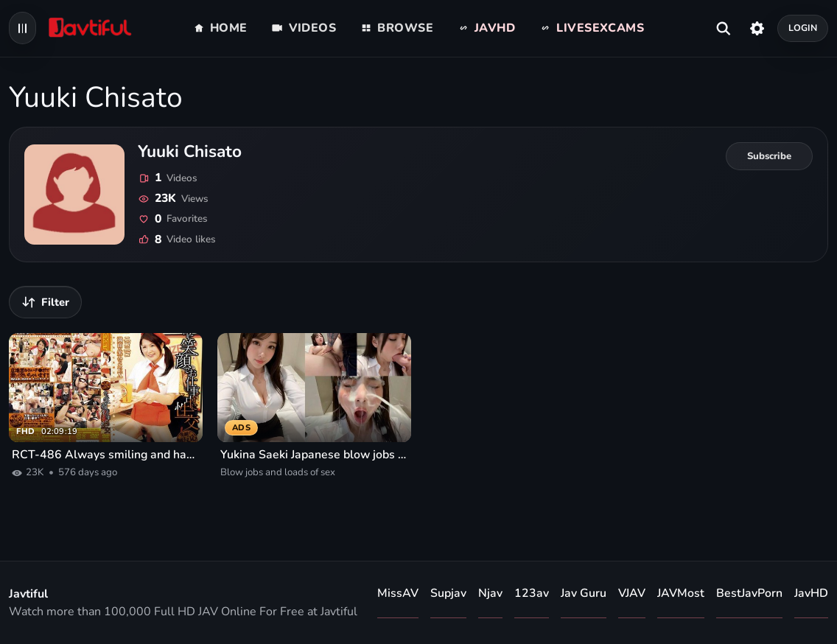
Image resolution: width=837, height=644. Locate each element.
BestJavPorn (749, 593)
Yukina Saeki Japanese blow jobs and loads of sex (314, 455)
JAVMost (681, 593)
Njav (490, 593)
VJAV (632, 593)
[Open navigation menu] (22, 28)
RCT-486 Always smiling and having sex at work (106, 455)
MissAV (398, 593)
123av (532, 593)
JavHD (811, 593)
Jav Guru (584, 593)
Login (803, 28)
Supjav (448, 593)
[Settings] (757, 28)
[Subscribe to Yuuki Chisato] (769, 156)
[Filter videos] (45, 302)
